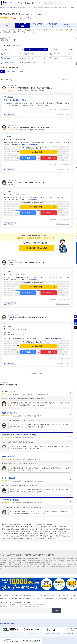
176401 (66, 299)
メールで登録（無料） (36, 152)
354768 (66, 219)
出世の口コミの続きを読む (30, 145)
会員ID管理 (28, 596)
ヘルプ (70, 596)
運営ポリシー (48, 596)
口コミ (20, 3)
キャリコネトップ (5, 596)
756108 (66, 164)
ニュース (37, 3)
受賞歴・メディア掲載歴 (6, 599)
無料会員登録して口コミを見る (36, 248)
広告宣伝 (21, 72)
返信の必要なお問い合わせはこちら (33, 606)
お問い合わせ (19, 599)
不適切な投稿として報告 (63, 114)
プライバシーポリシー (37, 599)
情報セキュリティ (64, 599)
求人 (28, 3)
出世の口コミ (11, 97)
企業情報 (27, 599)
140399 (66, 358)
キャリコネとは (38, 596)
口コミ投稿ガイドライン (60, 596)
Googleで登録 (26, 158)
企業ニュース (20, 596)
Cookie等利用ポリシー (51, 599)
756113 (66, 109)
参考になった (10, 114)
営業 (8, 72)
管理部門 (14, 72)
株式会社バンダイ (10, 14)
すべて (5, 49)
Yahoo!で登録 (47, 158)
